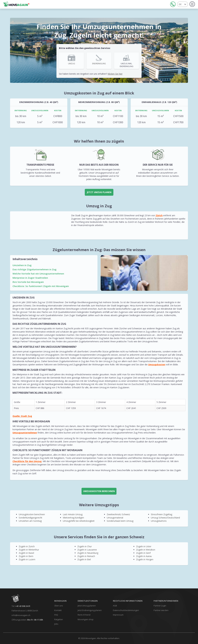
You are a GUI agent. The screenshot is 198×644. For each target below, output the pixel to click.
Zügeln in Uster (144, 546)
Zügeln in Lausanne (87, 550)
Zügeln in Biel (84, 559)
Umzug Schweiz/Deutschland (165, 518)
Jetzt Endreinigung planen (90, 610)
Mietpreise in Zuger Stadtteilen (30, 278)
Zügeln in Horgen (145, 559)
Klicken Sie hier (115, 74)
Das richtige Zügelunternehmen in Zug (34, 269)
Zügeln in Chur (85, 546)
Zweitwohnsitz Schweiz (118, 514)
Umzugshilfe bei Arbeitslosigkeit (79, 521)
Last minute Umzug (73, 514)
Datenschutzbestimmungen (126, 610)
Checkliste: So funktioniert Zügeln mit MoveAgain (41, 286)
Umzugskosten (157, 364)
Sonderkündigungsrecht (30, 518)
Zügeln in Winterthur (29, 550)
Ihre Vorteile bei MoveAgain (28, 282)
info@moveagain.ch (21, 615)
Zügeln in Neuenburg (88, 553)
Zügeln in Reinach (86, 556)
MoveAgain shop (86, 619)
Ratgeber (59, 619)
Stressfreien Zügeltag (161, 514)
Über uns (59, 606)
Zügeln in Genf (143, 553)
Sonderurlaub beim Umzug (120, 521)
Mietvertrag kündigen (73, 518)
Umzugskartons (159, 521)
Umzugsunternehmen (25, 433)
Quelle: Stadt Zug (22, 416)
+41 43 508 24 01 (23, 606)
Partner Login (160, 606)
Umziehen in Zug (22, 265)
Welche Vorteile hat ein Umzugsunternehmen (38, 274)
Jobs (56, 624)
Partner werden (161, 610)
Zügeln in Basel (26, 553)
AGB (115, 606)
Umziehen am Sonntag (30, 521)
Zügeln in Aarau (144, 556)
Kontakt (58, 610)
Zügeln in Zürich (27, 546)
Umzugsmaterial (115, 518)
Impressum (118, 615)
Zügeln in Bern (26, 556)
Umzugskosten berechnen (32, 514)
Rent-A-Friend (84, 615)
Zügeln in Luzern (27, 559)
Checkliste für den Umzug (27, 461)
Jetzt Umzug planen (99, 192)
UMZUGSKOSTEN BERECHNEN (99, 491)
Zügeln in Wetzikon (146, 550)
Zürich (159, 215)
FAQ (56, 615)
